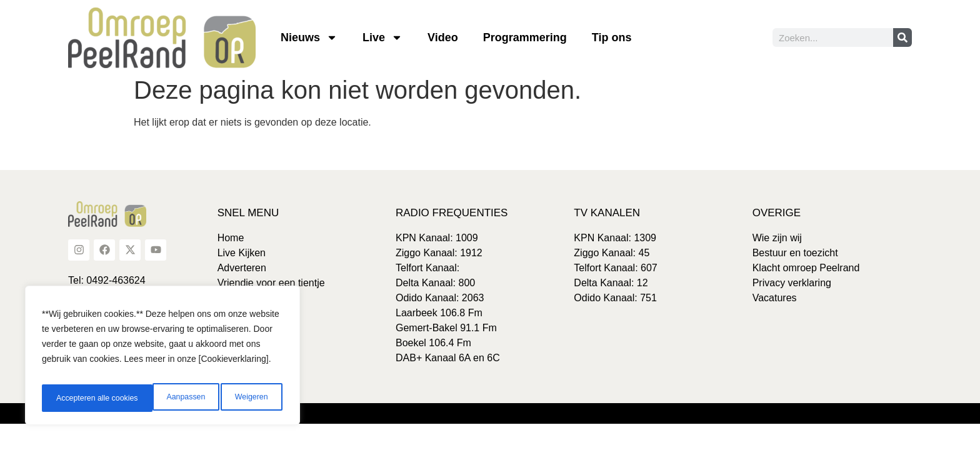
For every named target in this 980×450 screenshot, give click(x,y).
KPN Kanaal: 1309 (615, 238)
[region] (162, 359)
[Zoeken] (902, 37)
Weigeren (138, 398)
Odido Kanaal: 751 (615, 298)
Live (382, 37)
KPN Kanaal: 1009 (437, 238)
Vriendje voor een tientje (271, 283)
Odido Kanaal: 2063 (440, 298)
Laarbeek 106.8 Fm (439, 313)
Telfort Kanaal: (427, 268)
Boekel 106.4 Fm (433, 343)
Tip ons (612, 37)
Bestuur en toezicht (795, 253)
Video (443, 37)
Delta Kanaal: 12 (611, 283)
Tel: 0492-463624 (107, 280)
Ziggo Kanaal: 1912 (439, 253)
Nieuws (309, 37)
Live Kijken (242, 253)
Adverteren (242, 268)
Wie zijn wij (777, 238)
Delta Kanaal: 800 (435, 283)
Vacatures (775, 298)
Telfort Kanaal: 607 (615, 268)
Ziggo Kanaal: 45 (612, 253)
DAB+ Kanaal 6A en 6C (448, 358)
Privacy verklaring (792, 283)
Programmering (525, 37)
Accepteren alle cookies (227, 398)
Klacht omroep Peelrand (806, 268)
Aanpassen (73, 398)
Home (231, 238)
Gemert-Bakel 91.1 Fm (446, 328)
